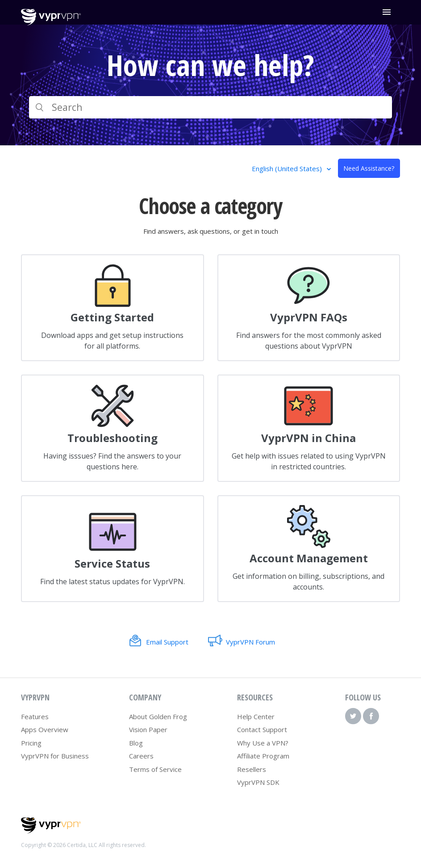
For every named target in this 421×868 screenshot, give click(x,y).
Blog (136, 743)
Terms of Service (155, 769)
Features (35, 716)
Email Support (167, 642)
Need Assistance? (369, 168)
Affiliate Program (263, 756)
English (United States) (288, 169)
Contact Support (262, 729)
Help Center (256, 716)
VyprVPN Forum (250, 642)
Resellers (252, 769)
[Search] (210, 107)
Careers (141, 756)
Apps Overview (45, 729)
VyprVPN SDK (258, 782)
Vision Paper (148, 729)
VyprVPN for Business (55, 756)
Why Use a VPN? (263, 743)
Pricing (31, 743)
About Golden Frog (158, 716)
